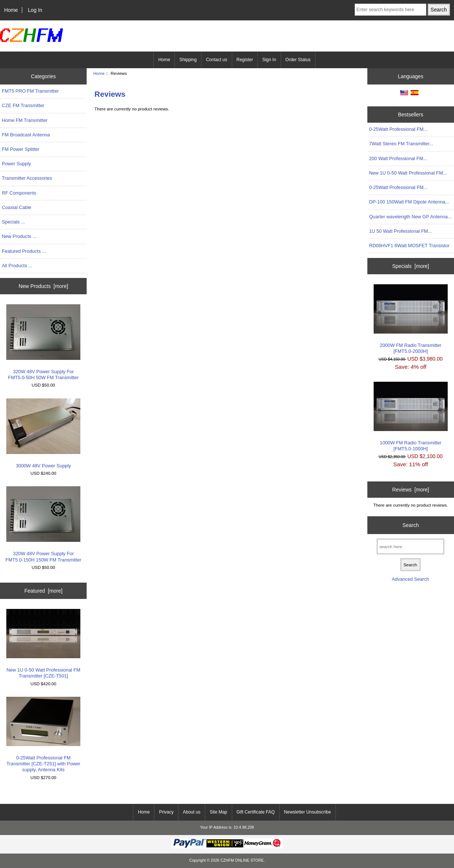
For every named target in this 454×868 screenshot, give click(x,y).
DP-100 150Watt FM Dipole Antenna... (409, 202)
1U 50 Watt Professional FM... (401, 231)
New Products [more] (43, 286)
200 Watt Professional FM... (398, 158)
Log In (35, 10)
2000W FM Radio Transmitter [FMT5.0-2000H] (411, 319)
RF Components (19, 193)
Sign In (269, 60)
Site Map (218, 812)
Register (245, 60)
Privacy (166, 812)
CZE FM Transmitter (23, 105)
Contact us (216, 60)
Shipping (188, 60)
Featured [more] (44, 591)
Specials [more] (411, 266)
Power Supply (16, 164)
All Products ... (17, 266)
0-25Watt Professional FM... (398, 129)
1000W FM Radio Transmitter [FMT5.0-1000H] (411, 417)
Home (11, 10)
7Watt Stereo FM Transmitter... (401, 144)
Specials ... (13, 222)
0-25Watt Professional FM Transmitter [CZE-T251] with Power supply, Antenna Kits (43, 735)
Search (411, 525)
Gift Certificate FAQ (256, 812)
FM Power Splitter (21, 149)
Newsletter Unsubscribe (308, 812)
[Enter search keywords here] (390, 10)
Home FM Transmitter (25, 120)
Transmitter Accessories (27, 178)
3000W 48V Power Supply (43, 433)
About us (192, 812)
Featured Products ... (24, 251)
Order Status (298, 60)
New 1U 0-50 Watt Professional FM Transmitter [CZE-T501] (43, 644)
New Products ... (19, 236)
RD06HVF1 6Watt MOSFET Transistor (410, 246)
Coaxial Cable (16, 207)
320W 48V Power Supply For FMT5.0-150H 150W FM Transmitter (44, 524)
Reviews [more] (411, 490)
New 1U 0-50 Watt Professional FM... (408, 173)
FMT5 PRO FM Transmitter (30, 91)
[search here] (410, 546)
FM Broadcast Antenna (26, 135)
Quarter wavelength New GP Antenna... (410, 217)
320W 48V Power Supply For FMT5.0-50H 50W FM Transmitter (43, 342)
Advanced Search (410, 579)
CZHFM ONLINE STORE (242, 860)
